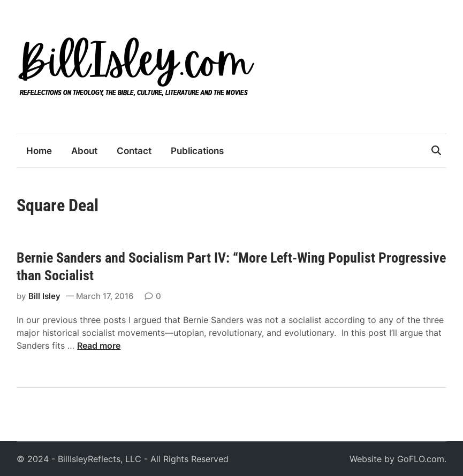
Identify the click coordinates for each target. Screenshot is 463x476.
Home (39, 151)
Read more (99, 346)
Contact (134, 151)
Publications (197, 151)
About (84, 151)
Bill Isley (44, 296)
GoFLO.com (421, 459)
